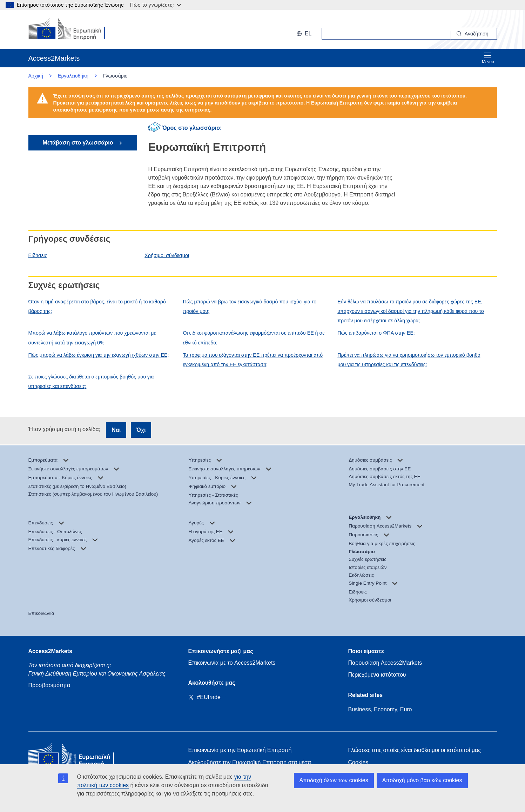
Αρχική (36, 76)
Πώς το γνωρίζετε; (156, 5)
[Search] (474, 34)
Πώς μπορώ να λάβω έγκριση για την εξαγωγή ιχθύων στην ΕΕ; (99, 355)
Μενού (488, 58)
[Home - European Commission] (79, 756)
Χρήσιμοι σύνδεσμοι (167, 255)
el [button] (304, 33)
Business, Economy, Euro (380, 709)
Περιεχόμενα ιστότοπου (377, 675)
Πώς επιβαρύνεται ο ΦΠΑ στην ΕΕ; (376, 333)
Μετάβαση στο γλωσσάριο (78, 143)
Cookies (358, 762)
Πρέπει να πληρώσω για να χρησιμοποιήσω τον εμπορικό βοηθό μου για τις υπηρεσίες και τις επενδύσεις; (409, 360)
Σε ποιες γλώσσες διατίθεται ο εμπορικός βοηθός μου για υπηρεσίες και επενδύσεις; (91, 381)
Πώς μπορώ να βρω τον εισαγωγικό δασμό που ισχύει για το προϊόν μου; (250, 306)
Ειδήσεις (38, 255)
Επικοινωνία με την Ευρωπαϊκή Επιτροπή (240, 750)
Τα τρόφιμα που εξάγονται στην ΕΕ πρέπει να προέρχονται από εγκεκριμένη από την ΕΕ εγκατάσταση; (253, 360)
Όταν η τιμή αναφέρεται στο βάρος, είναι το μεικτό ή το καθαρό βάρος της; (97, 306)
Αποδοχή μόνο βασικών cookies (422, 780)
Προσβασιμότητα (49, 685)
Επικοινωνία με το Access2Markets (232, 663)
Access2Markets (50, 651)
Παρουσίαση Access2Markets (385, 663)
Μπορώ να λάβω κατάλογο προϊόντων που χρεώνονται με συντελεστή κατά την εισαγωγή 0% (92, 338)
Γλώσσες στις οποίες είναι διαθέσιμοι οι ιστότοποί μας (415, 750)
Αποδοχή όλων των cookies (334, 780)
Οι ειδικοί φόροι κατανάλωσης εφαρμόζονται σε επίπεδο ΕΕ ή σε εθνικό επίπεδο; (254, 338)
